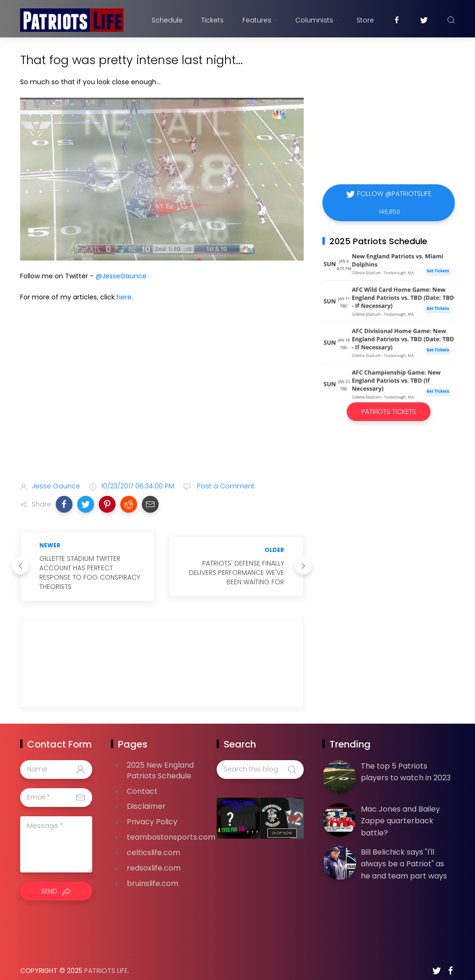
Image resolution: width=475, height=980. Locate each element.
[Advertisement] (162, 400)
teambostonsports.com (171, 828)
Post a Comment (225, 486)
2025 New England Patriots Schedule (160, 761)
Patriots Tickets (389, 412)
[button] (64, 504)
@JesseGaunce (121, 276)
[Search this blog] (260, 760)
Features (259, 20)
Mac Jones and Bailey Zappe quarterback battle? (400, 812)
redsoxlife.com (154, 859)
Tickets (212, 20)
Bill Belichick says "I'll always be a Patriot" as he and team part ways (404, 855)
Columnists (316, 20)
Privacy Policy (152, 812)
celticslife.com (153, 843)
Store (365, 20)
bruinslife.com (153, 874)
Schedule (167, 20)
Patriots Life (106, 961)
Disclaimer (146, 797)
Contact (142, 782)
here (124, 297)
